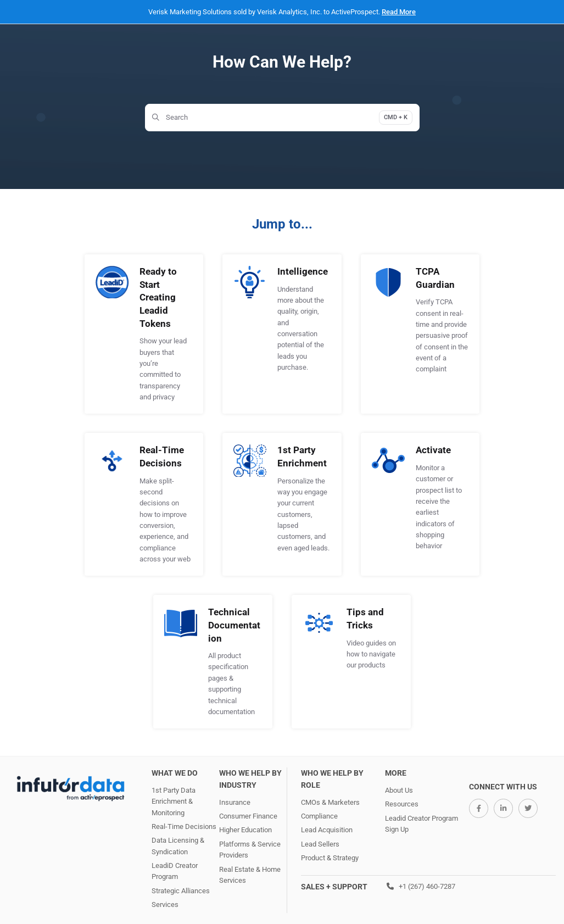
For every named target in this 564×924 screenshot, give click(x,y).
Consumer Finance (248, 816)
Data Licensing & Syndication (178, 846)
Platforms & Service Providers (250, 850)
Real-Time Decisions (184, 826)
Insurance (235, 802)
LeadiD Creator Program (175, 871)
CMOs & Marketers (330, 802)
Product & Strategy (330, 858)
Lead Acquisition (327, 830)
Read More (399, 12)
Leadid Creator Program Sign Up (421, 824)
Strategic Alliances (181, 891)
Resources (402, 804)
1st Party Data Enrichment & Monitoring (174, 801)
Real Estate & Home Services (250, 875)
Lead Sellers (320, 844)
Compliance (319, 816)
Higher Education (245, 830)
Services (165, 904)
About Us (399, 790)
